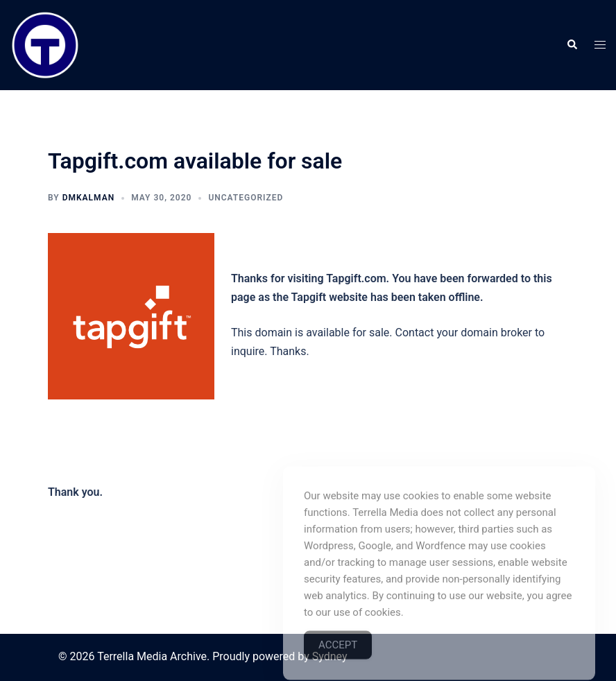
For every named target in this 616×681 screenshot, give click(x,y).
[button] (572, 45)
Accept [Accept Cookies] (338, 662)
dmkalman (89, 198)
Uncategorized (246, 198)
